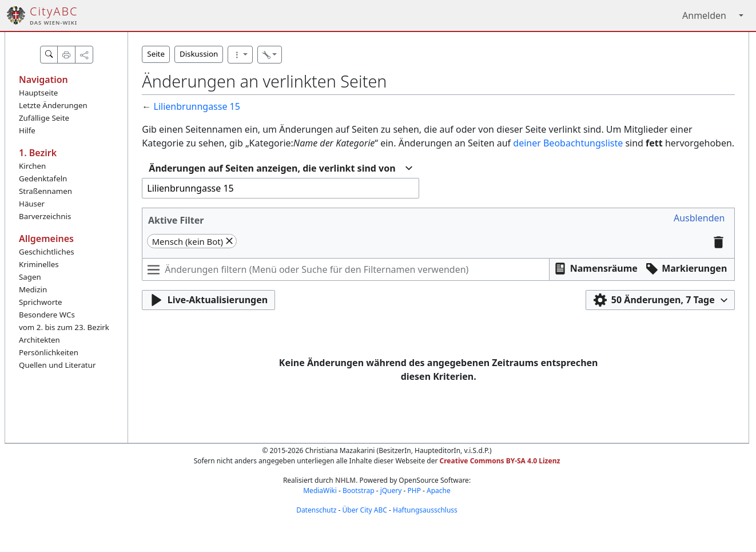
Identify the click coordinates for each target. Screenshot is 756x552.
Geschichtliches (47, 252)
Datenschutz (316, 510)
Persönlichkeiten (49, 352)
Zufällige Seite (44, 118)
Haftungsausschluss (425, 510)
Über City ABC (365, 510)
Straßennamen (45, 191)
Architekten (39, 340)
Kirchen (32, 166)
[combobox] (280, 168)
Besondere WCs (47, 315)
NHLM (345, 480)
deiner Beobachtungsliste (568, 143)
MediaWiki (320, 491)
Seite (156, 54)
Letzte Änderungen (53, 105)
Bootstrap (359, 491)
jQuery (391, 491)
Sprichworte (40, 302)
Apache (439, 491)
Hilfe (27, 130)
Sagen (30, 277)
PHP (414, 491)
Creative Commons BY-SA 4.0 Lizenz (500, 461)
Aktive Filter (176, 220)
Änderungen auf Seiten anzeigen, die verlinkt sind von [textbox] (272, 168)
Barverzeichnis (45, 216)
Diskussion (199, 54)
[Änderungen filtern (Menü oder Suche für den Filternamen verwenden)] (346, 269)
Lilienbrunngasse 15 (197, 106)
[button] (699, 218)
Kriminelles (39, 264)
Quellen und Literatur (57, 365)
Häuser (32, 204)
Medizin (33, 289)
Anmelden (704, 15)
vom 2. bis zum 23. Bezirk (64, 327)
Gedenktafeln (43, 178)
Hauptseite (38, 93)
